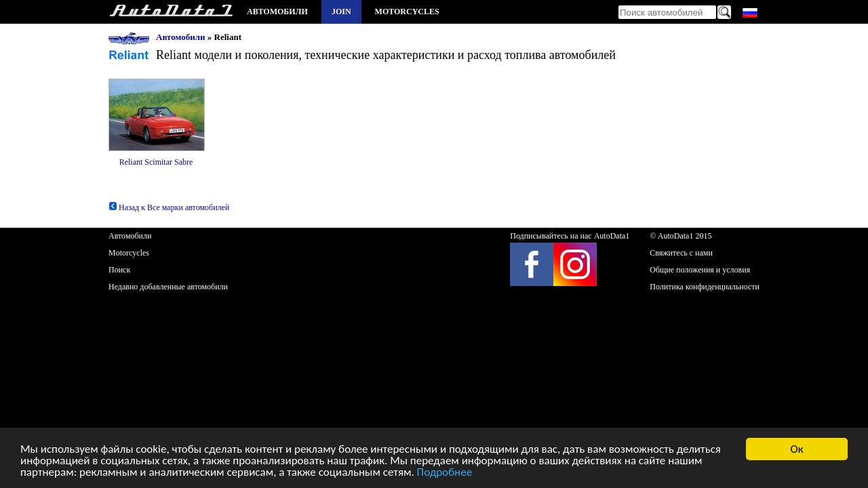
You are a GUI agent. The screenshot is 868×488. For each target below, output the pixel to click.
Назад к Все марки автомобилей (169, 207)
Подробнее (445, 473)
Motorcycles (407, 12)
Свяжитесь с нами (681, 253)
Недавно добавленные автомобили (168, 287)
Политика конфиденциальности (705, 287)
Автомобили (277, 12)
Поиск (119, 270)
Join (341, 12)
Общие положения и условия (700, 270)
